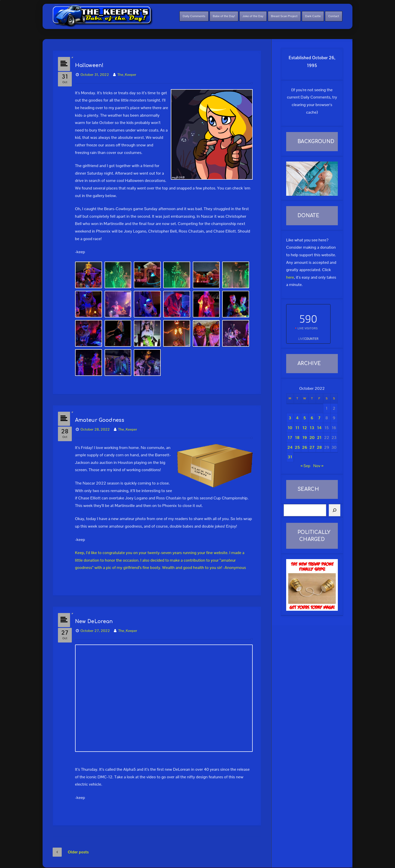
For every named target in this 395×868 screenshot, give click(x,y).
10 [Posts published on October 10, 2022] (290, 428)
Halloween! (92, 63)
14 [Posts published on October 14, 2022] (319, 428)
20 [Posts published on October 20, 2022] (312, 438)
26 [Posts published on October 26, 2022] (305, 447)
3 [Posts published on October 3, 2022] (290, 418)
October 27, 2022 (98, 623)
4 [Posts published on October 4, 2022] (297, 418)
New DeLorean (97, 614)
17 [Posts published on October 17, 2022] (290, 438)
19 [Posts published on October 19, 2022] (305, 438)
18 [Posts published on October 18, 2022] (297, 438)
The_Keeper (130, 72)
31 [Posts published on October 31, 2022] (290, 457)
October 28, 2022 (98, 424)
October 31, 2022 (98, 72)
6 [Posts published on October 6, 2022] (312, 418)
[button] (92, 272)
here (290, 277)
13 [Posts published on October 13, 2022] (312, 428)
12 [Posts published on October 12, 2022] (305, 428)
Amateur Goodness (103, 415)
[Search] (335, 510)
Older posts (71, 843)
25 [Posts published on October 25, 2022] (297, 447)
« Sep (305, 466)
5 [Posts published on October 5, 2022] (305, 418)
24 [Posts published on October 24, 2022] (290, 447)
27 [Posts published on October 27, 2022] (312, 447)
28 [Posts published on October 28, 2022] (319, 447)
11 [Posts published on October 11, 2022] (297, 428)
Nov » (318, 466)
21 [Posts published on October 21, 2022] (319, 438)
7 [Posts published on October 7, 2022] (319, 418)
